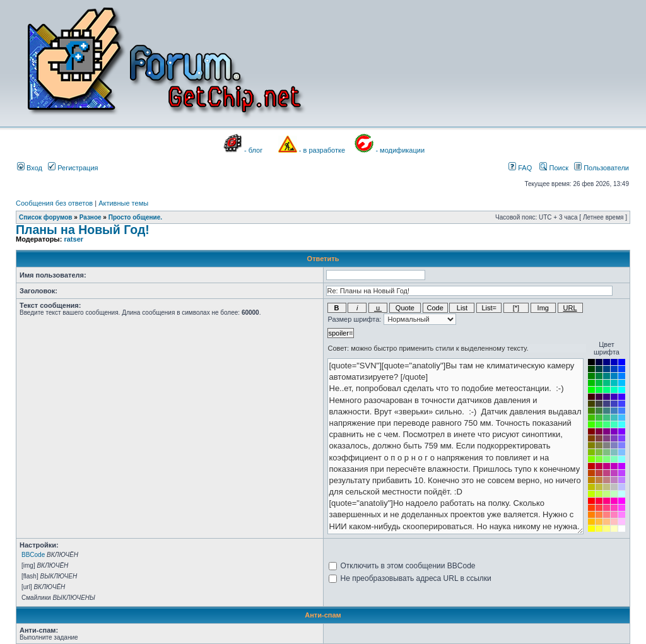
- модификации (400, 150)
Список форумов (46, 217)
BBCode (33, 555)
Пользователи (602, 168)
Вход (30, 168)
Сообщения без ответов (54, 203)
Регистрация (73, 168)
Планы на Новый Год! (83, 230)
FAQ (520, 168)
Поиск (554, 168)
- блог (253, 150)
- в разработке (322, 150)
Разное (91, 217)
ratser (73, 239)
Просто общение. (135, 217)
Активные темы (123, 203)
